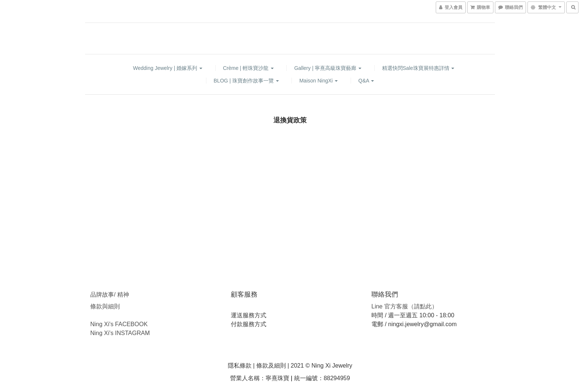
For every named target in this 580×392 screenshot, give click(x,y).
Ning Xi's (102, 333)
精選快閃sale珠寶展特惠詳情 (418, 68)
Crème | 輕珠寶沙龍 (248, 68)
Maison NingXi (318, 81)
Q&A (366, 81)
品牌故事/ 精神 (110, 295)
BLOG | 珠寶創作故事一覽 (246, 81)
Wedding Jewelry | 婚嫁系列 (168, 68)
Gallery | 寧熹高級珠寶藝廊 (328, 68)
